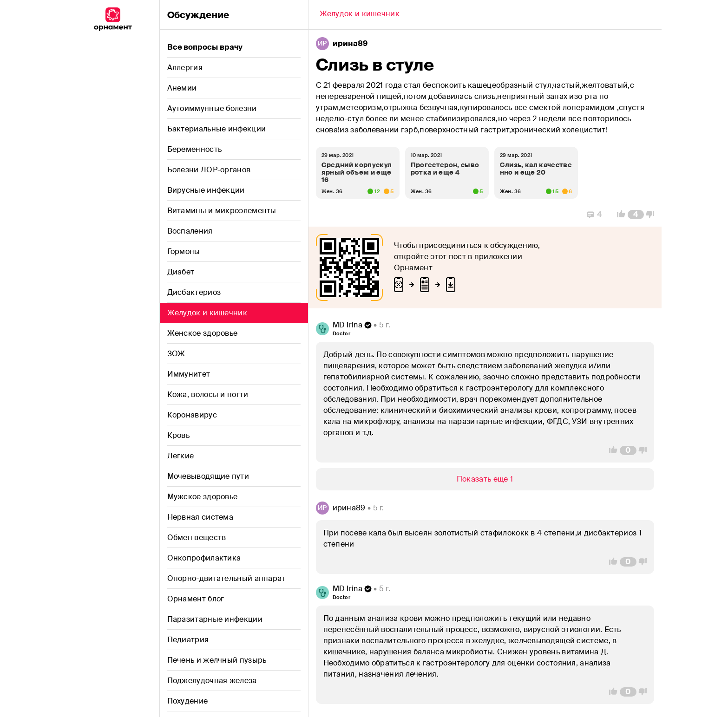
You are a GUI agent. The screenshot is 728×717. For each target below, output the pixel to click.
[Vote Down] (653, 215)
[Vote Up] (618, 215)
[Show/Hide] (485, 479)
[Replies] (594, 215)
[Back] (360, 15)
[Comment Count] (636, 215)
